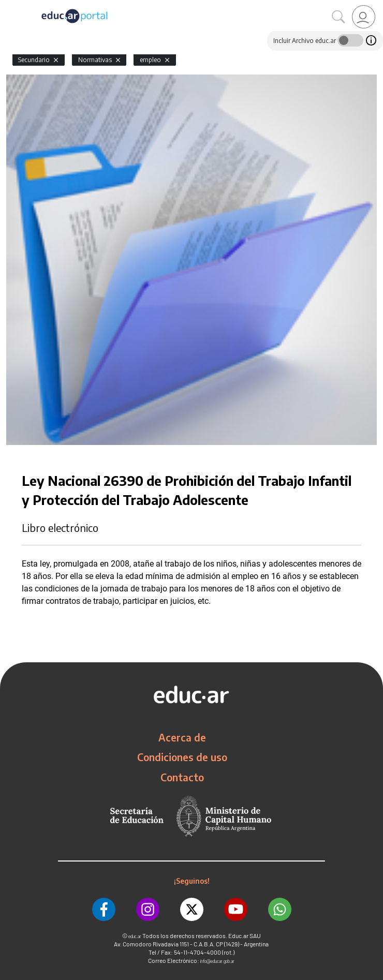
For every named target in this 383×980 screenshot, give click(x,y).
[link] (364, 17)
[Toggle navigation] (9, 6)
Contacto (182, 777)
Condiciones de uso (182, 757)
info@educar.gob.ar (217, 961)
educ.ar (135, 936)
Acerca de (182, 737)
